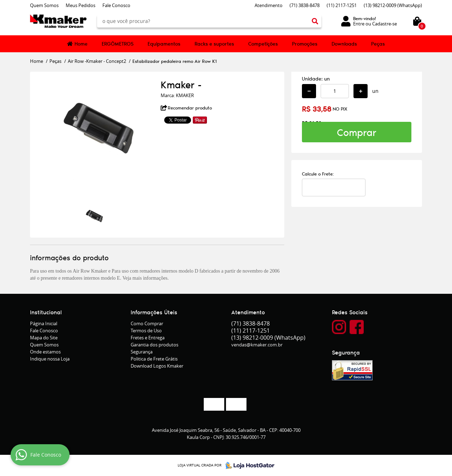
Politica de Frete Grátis (154, 359)
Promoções (305, 44)
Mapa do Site (44, 338)
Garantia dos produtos (154, 345)
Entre (359, 24)
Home (81, 44)
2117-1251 (342, 5)
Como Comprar (147, 323)
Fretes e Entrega (148, 338)
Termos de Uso (146, 331)
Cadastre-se (385, 24)
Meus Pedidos (81, 5)
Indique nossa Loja (50, 359)
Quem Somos (44, 5)
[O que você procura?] (315, 21)
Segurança (142, 352)
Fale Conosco (116, 5)
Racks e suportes (214, 44)
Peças (378, 44)
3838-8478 (305, 5)
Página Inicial (44, 323)
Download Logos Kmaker (157, 366)
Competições (263, 44)
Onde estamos (45, 352)
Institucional (46, 312)
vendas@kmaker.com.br (257, 345)
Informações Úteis (154, 312)
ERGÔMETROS (118, 44)
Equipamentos (164, 44)
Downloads (344, 44)
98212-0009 (393, 5)
